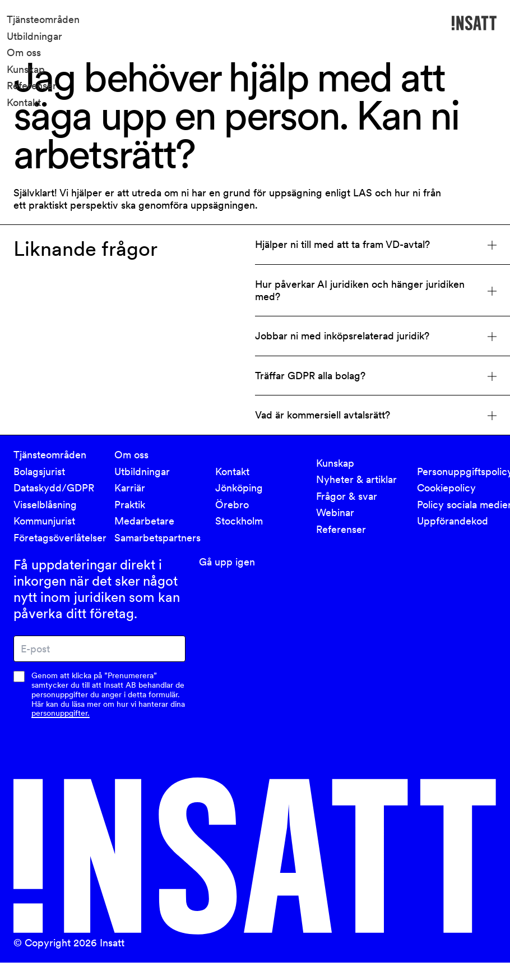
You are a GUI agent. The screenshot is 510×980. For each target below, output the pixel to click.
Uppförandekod (453, 521)
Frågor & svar (347, 496)
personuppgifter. (61, 713)
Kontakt (24, 102)
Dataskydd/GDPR (54, 488)
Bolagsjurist (39, 471)
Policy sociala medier (461, 505)
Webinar (335, 512)
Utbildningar (34, 36)
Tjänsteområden (43, 19)
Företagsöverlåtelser (57, 538)
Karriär (130, 488)
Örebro (232, 505)
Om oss (24, 52)
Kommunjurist (44, 521)
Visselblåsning (45, 505)
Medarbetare (144, 521)
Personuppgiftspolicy (461, 471)
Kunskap (26, 69)
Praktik (130, 505)
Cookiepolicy (446, 488)
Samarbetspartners (157, 538)
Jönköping (239, 488)
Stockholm (239, 521)
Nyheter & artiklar (356, 479)
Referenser (32, 86)
